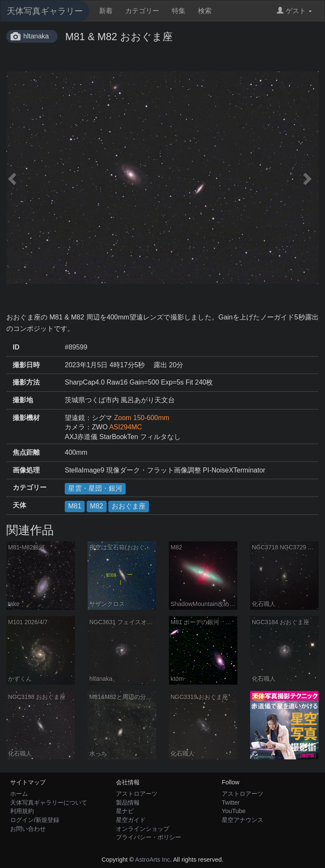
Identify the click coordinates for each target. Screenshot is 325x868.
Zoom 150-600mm (142, 418)
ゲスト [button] (294, 11)
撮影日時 (26, 365)
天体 (19, 505)
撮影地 (23, 400)
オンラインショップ (143, 829)
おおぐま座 (129, 506)
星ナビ (125, 811)
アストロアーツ (137, 794)
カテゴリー (142, 11)
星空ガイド (131, 820)
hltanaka (36, 36)
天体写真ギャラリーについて (49, 802)
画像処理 (26, 470)
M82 (97, 506)
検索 (205, 11)
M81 (75, 506)
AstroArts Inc (152, 860)
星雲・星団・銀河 (95, 488)
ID (16, 347)
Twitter (231, 802)
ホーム (19, 794)
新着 (106, 11)
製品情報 (128, 802)
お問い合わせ (28, 829)
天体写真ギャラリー (45, 11)
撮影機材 (26, 418)
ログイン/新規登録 (35, 820)
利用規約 (22, 811)
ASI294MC (125, 427)
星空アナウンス (242, 820)
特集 (179, 11)
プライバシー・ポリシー (149, 837)
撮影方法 (26, 382)
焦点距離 (26, 452)
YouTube (234, 811)
